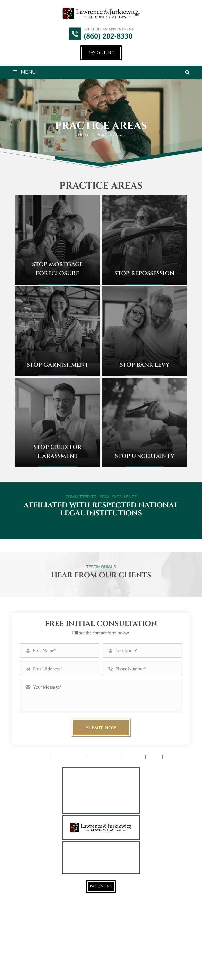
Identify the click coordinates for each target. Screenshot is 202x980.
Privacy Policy (161, 969)
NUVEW (36, 969)
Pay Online (101, 53)
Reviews (134, 757)
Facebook (81, 906)
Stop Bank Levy (145, 365)
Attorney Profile (30, 757)
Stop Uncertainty (145, 456)
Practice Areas (69, 757)
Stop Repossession (144, 274)
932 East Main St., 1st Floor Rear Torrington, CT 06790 (108, 789)
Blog (155, 757)
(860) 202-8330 (108, 36)
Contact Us (178, 757)
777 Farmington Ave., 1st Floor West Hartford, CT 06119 (106, 802)
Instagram (108, 906)
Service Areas (105, 757)
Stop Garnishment (58, 365)
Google (94, 906)
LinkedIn (121, 906)
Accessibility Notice (129, 969)
